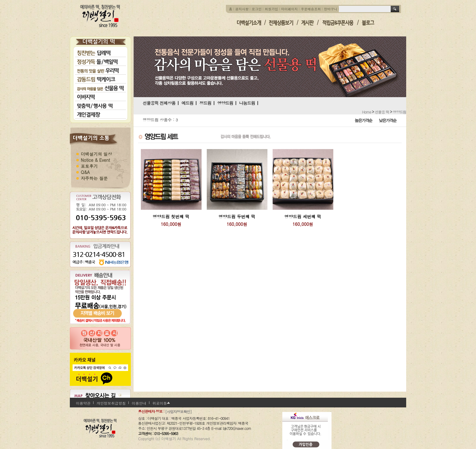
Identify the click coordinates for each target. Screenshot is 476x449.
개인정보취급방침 (111, 403)
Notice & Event (95, 160)
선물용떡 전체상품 (159, 103)
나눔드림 (247, 103)
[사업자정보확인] (178, 412)
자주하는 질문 (94, 178)
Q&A (85, 172)
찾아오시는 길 (102, 395)
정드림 (205, 103)
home (366, 112)
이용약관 (83, 403)
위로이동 (160, 403)
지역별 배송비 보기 (100, 308)
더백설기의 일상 (96, 154)
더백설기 (100, 16)
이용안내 (139, 403)
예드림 (187, 103)
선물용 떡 (382, 112)
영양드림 (225, 103)
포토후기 (89, 166)
